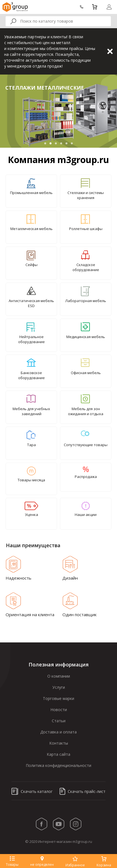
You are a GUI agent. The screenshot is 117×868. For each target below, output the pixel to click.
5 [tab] (66, 143)
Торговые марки (59, 698)
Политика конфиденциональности (59, 765)
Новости (59, 710)
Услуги (59, 687)
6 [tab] (72, 143)
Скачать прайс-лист (83, 791)
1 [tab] (45, 143)
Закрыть (110, 51)
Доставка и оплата (59, 732)
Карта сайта (59, 754)
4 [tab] (61, 143)
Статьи (59, 721)
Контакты (59, 743)
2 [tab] (51, 143)
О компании (59, 676)
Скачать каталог (32, 791)
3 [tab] (56, 143)
